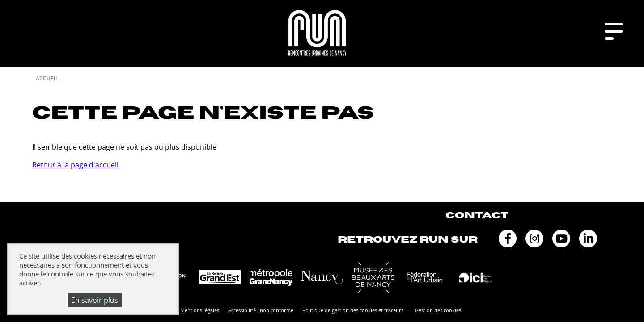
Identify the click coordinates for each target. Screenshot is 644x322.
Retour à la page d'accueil (75, 165)
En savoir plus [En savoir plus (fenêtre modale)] (95, 300)
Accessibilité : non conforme (261, 310)
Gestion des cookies (438, 310)
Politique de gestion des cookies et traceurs (353, 310)
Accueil (47, 78)
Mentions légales (200, 310)
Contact (477, 215)
